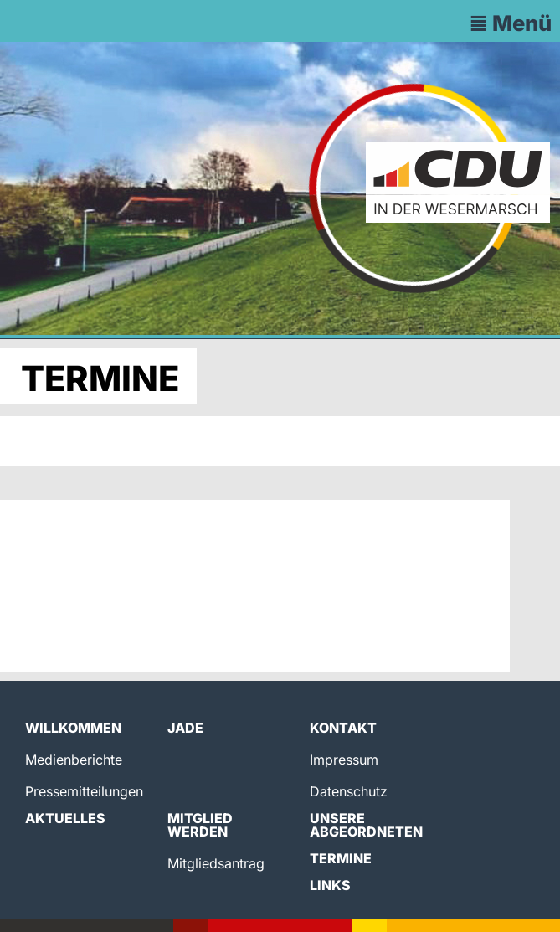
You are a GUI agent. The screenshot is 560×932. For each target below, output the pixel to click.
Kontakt (343, 728)
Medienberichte (74, 760)
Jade (185, 728)
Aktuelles (65, 818)
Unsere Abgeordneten (366, 825)
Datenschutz (349, 791)
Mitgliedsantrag (216, 863)
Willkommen (73, 728)
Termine (341, 858)
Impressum (344, 760)
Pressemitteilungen (84, 791)
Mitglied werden (200, 825)
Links (330, 885)
